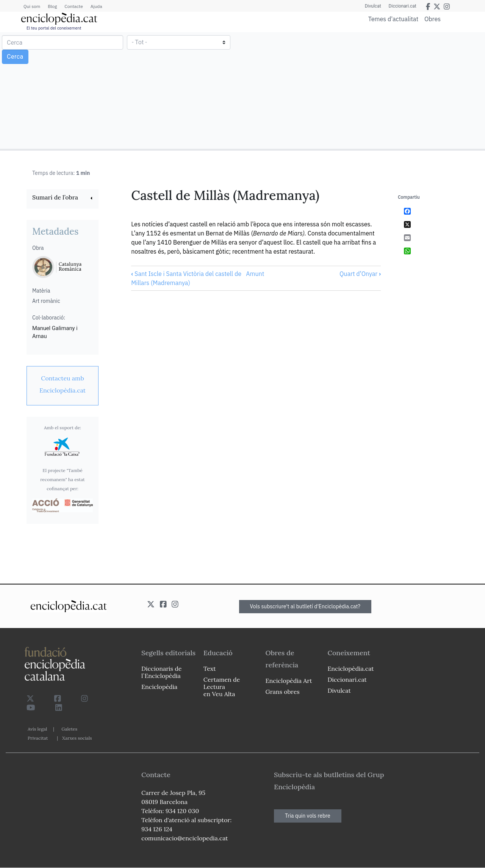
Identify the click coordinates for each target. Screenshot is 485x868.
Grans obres (283, 692)
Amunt (255, 274)
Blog (52, 6)
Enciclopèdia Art (289, 681)
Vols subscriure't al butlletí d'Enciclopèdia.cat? (305, 606)
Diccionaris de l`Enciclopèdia (161, 672)
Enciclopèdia (159, 687)
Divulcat (373, 6)
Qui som (32, 6)
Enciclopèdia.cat (350, 669)
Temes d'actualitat (393, 19)
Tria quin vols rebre (308, 816)
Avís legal (37, 729)
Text (210, 669)
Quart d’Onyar (360, 274)
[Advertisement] (363, 90)
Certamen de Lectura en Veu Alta (222, 687)
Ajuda (96, 6)
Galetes (69, 729)
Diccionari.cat (403, 6)
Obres (433, 19)
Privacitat (38, 738)
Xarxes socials (77, 738)
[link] (63, 198)
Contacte (74, 6)
